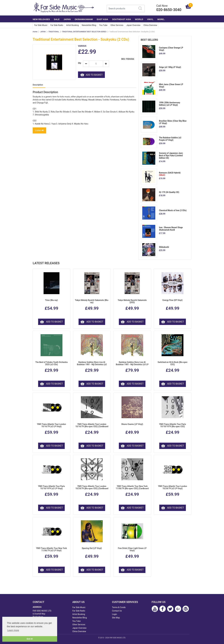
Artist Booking (72, 25)
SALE (57, 19)
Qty (79, 63)
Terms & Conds (119, 607)
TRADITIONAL (54, 32)
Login (114, 614)
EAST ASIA (102, 19)
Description (38, 85)
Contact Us (117, 611)
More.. (161, 19)
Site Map (116, 618)
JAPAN (67, 19)
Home (35, 32)
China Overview (150, 25)
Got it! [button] (30, 639)
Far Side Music (41, 25)
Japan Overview (133, 25)
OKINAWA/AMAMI (84, 19)
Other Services (117, 25)
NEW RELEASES (41, 19)
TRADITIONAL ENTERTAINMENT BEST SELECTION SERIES (84, 32)
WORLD (139, 19)
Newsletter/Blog (89, 25)
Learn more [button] (13, 630)
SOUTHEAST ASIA (122, 19)
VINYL (150, 19)
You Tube (103, 25)
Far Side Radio (57, 25)
